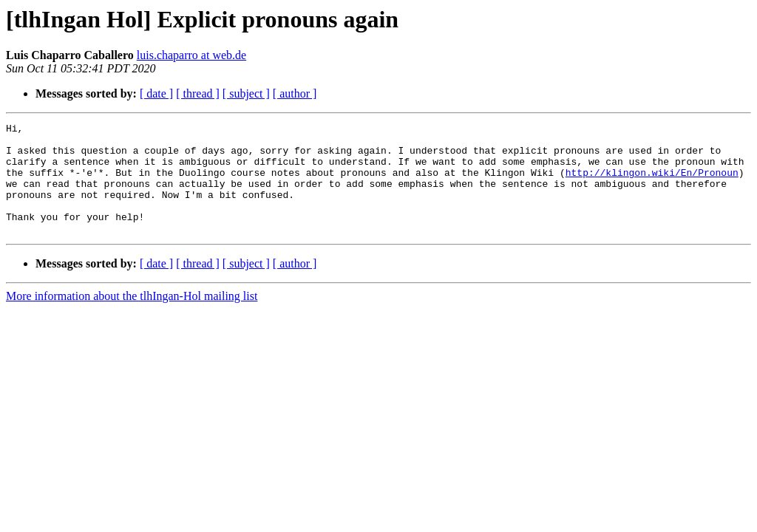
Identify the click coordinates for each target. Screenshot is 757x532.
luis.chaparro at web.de (191, 55)
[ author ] (295, 93)
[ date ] (156, 93)
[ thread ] (198, 93)
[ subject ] (246, 93)
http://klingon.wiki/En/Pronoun (652, 183)
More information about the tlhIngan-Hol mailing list (132, 318)
